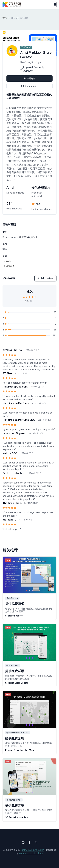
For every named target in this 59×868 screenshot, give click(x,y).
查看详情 (29, 78)
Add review (45, 278)
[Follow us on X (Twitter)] (36, 842)
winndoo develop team (31, 853)
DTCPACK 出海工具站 (33, 850)
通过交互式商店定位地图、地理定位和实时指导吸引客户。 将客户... (29, 812)
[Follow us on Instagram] (23, 842)
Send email (29, 86)
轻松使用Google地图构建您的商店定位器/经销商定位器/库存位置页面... (29, 610)
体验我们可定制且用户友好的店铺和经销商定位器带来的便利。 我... (29, 745)
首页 (5, 18)
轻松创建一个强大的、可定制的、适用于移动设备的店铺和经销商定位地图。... (29, 677)
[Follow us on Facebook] (30, 842)
